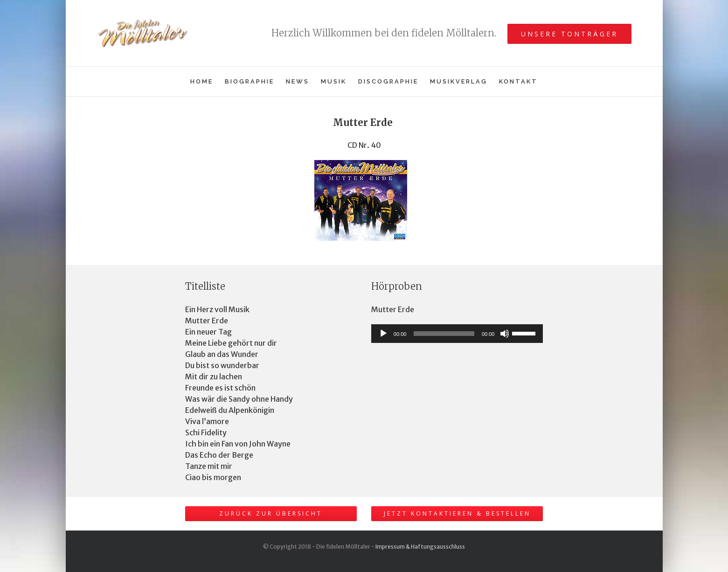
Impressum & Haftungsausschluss (420, 547)
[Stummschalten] (505, 334)
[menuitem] (208, 81)
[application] (457, 334)
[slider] (444, 334)
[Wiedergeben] (383, 334)
